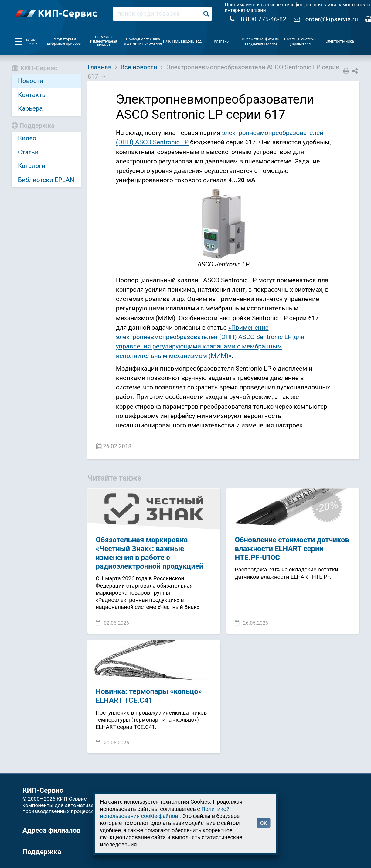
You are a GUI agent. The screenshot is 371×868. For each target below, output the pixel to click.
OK (264, 823)
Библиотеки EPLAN (46, 180)
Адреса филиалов (51, 830)
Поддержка (42, 852)
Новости (31, 81)
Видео (27, 138)
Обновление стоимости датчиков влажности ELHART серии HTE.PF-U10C (292, 549)
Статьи (28, 152)
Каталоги (32, 166)
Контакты (32, 95)
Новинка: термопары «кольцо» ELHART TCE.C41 (149, 696)
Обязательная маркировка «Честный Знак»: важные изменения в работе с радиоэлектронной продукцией (149, 553)
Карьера (30, 108)
